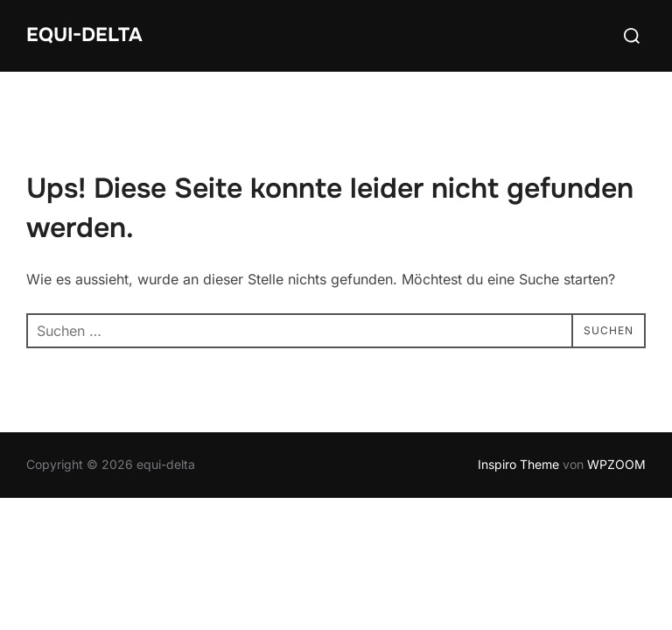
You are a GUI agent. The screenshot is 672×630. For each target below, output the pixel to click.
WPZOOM (616, 465)
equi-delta (84, 35)
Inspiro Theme (518, 465)
